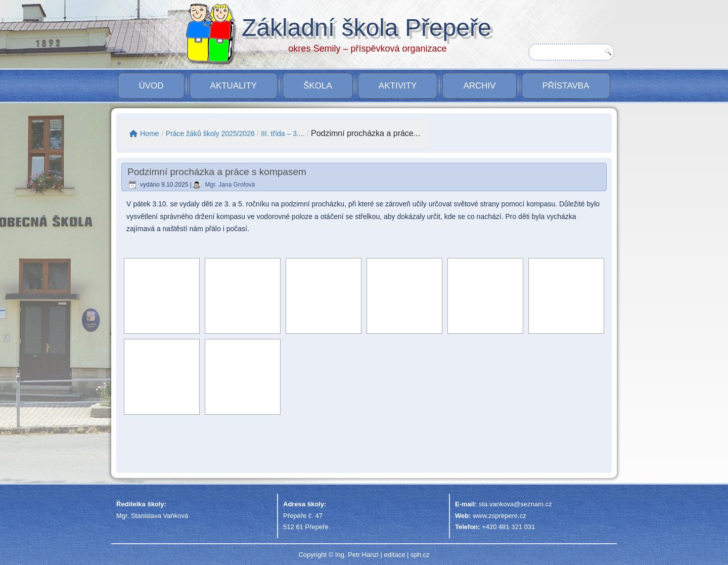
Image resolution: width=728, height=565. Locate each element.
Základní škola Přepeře (367, 28)
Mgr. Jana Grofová (230, 185)
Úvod (151, 86)
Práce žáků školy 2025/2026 (210, 134)
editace (394, 555)
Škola (318, 86)
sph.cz (420, 555)
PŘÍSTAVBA (566, 86)
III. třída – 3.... (283, 134)
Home (144, 134)
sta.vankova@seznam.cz (515, 504)
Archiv (479, 86)
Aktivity (398, 86)
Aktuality (234, 86)
